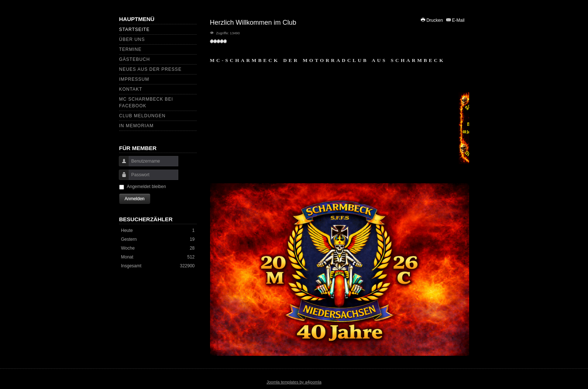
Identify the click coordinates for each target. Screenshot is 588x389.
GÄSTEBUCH (135, 59)
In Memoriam (137, 126)
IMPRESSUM (134, 79)
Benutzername (121, 165)
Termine (130, 49)
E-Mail (455, 20)
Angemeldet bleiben (147, 187)
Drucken (432, 20)
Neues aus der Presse (150, 69)
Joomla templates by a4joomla (294, 382)
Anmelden (135, 199)
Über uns (132, 39)
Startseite (135, 29)
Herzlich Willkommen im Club (253, 22)
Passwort (121, 178)
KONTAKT (131, 89)
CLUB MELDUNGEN (142, 116)
